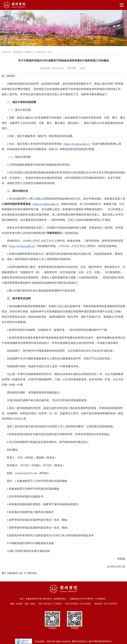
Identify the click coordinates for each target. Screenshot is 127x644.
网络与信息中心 (80, 641)
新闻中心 (29, 52)
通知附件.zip (15, 573)
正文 (50, 52)
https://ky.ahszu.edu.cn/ (77, 144)
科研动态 (41, 52)
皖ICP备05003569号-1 (100, 641)
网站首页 (18, 52)
